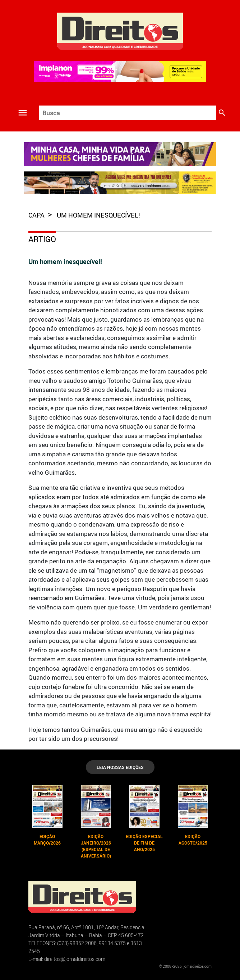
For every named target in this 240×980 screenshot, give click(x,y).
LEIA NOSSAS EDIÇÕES (120, 767)
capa (37, 215)
